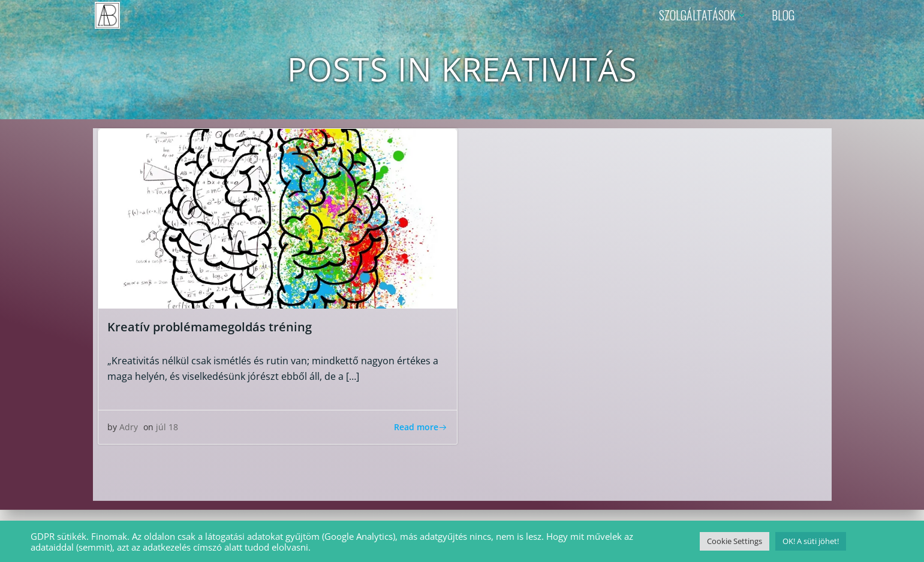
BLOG (783, 15)
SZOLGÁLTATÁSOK (703, 15)
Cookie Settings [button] (735, 541)
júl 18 (167, 427)
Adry (129, 427)
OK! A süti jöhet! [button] (811, 541)
